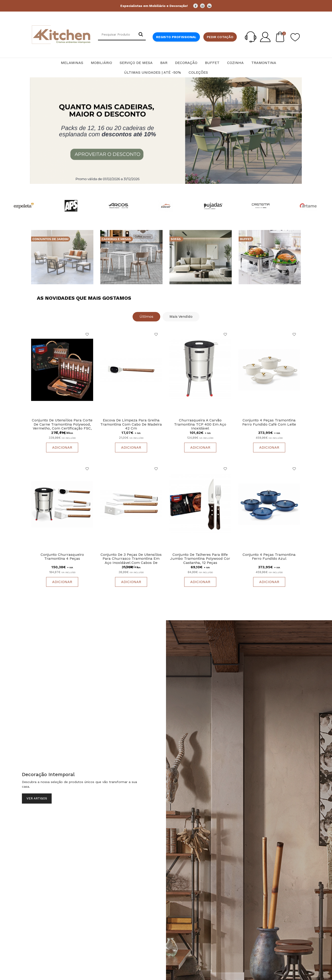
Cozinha (235, 63)
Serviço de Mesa (136, 63)
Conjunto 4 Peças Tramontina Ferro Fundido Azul (269, 557)
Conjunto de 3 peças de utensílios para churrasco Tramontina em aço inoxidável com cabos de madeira (131, 561)
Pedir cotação (220, 37)
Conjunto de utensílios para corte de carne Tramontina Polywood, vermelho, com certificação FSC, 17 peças (62, 426)
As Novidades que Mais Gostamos (84, 298)
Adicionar (62, 447)
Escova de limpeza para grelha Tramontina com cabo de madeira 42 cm (131, 424)
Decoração (186, 63)
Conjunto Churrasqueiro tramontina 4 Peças (62, 557)
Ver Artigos (37, 798)
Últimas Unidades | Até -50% (153, 72)
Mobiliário (101, 63)
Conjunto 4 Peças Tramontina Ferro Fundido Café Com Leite (269, 422)
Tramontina (264, 63)
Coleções (198, 72)
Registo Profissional (176, 37)
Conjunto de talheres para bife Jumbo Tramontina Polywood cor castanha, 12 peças (200, 559)
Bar (164, 63)
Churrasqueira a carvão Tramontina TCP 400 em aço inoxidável (200, 424)
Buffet (212, 63)
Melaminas (72, 63)
